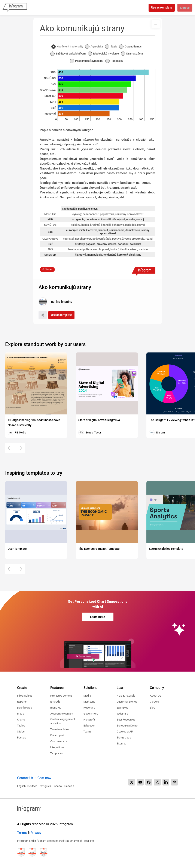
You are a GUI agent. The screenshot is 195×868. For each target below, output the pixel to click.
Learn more (98, 617)
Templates (56, 753)
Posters (22, 738)
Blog (153, 708)
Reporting (89, 708)
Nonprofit (89, 720)
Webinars (122, 714)
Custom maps (59, 741)
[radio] (68, 47)
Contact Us (25, 778)
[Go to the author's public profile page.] (55, 302)
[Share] (43, 315)
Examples (122, 708)
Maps (21, 714)
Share (48, 270)
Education (89, 726)
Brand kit (55, 708)
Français (69, 786)
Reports (22, 702)
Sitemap (122, 743)
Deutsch (32, 786)
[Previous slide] (10, 448)
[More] (156, 24)
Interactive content (61, 696)
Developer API (125, 732)
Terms (22, 833)
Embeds (55, 702)
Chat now (44, 778)
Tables (21, 726)
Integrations (57, 747)
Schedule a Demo (127, 726)
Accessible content (62, 714)
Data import (57, 735)
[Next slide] (20, 448)
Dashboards (25, 708)
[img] (103, 72)
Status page (124, 738)
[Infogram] (15, 8)
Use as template (161, 7)
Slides (21, 732)
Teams (87, 732)
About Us (156, 696)
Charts (21, 720)
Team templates (60, 729)
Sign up (185, 8)
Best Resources (126, 720)
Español (57, 786)
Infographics (25, 696)
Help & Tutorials (126, 696)
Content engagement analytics (63, 721)
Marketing (89, 702)
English (21, 786)
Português (45, 786)
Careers (154, 702)
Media (87, 696)
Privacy (36, 833)
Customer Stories (127, 702)
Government (91, 714)
